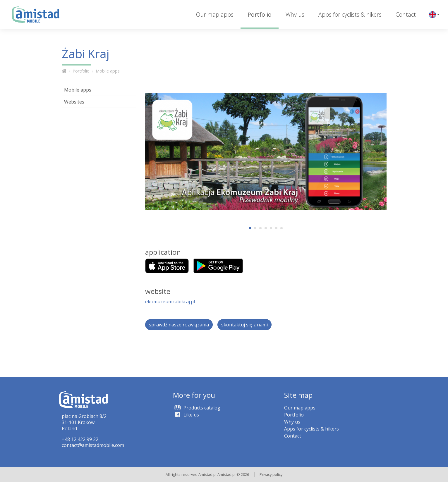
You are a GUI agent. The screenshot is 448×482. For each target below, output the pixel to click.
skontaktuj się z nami (244, 325)
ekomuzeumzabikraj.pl (170, 302)
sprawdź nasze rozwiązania (179, 325)
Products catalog (197, 408)
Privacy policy (271, 474)
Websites (74, 102)
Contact (406, 14)
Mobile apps (108, 71)
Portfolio (260, 14)
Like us (186, 415)
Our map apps (215, 14)
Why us (295, 14)
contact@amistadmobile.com (93, 445)
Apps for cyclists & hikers (350, 14)
